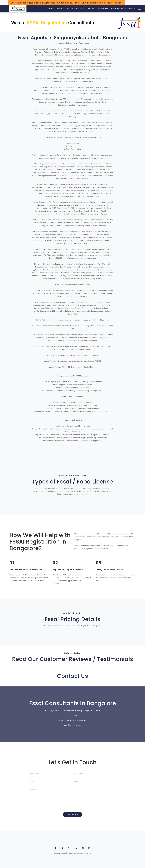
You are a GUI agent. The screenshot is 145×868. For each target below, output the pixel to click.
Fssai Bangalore (85, 853)
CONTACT (133, 9)
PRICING (92, 9)
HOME (49, 9)
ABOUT (60, 9)
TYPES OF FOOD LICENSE (76, 9)
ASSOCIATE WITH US (119, 9)
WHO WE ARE (103, 9)
